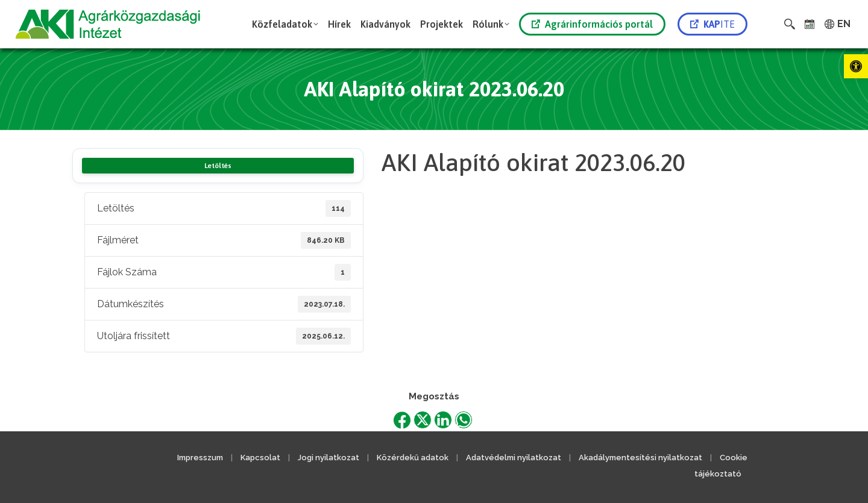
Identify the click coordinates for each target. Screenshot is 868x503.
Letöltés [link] (218, 166)
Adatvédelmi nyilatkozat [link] (514, 458)
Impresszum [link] (200, 458)
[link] (856, 66)
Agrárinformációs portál (592, 24)
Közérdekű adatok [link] (413, 458)
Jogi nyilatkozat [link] (329, 458)
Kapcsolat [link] (260, 458)
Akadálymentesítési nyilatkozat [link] (640, 458)
